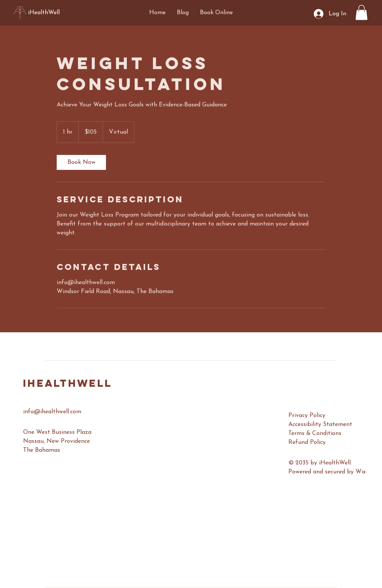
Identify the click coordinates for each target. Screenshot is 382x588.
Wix (361, 472)
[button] (361, 13)
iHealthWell (44, 13)
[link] (81, 162)
